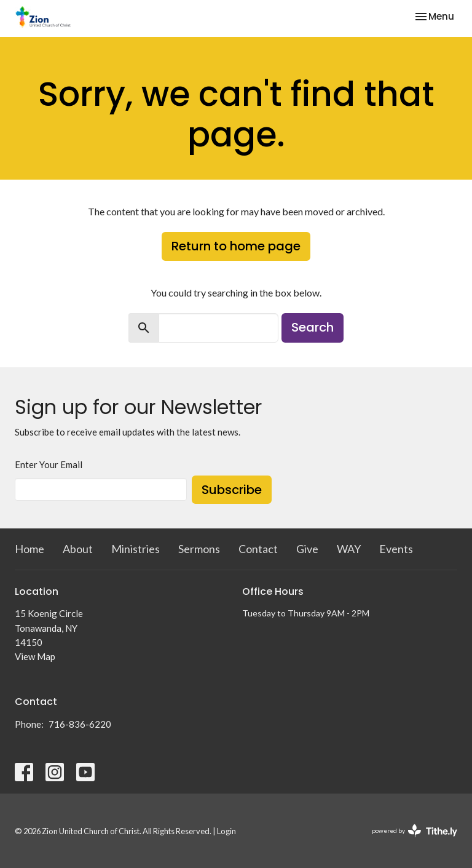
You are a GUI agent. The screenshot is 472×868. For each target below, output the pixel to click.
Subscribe (232, 490)
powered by (415, 831)
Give (307, 549)
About (78, 549)
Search (313, 327)
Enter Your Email (49, 464)
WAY (349, 549)
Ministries (136, 549)
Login (226, 831)
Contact (258, 549)
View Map (35, 656)
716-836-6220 (80, 724)
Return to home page (236, 246)
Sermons (199, 549)
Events (396, 549)
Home (29, 549)
